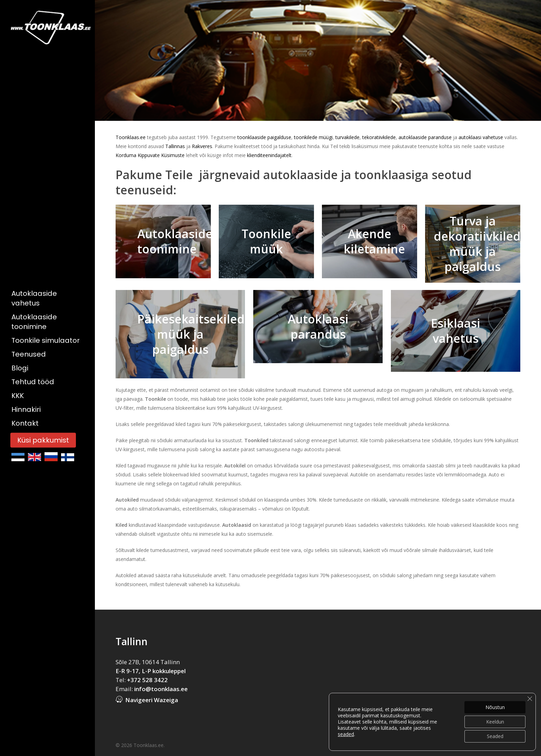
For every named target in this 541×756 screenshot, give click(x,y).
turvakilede (347, 137)
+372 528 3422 (147, 680)
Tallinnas (176, 146)
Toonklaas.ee (131, 137)
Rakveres (202, 146)
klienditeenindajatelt (269, 155)
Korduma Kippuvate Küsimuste (150, 155)
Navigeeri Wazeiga (152, 700)
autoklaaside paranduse (424, 137)
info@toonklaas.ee (161, 689)
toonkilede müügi (313, 137)
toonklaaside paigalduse (264, 137)
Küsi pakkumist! (498, 734)
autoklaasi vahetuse (481, 137)
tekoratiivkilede (379, 137)
